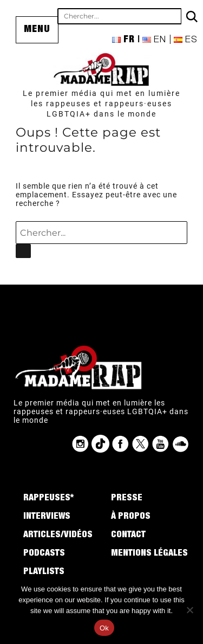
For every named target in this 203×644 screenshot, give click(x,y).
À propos (131, 517)
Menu (37, 30)
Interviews (47, 517)
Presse (127, 499)
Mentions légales (149, 554)
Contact (128, 536)
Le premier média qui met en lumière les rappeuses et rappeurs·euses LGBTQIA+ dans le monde (101, 104)
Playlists (44, 572)
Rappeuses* (48, 499)
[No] (189, 610)
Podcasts (44, 554)
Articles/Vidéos (58, 536)
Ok (104, 628)
